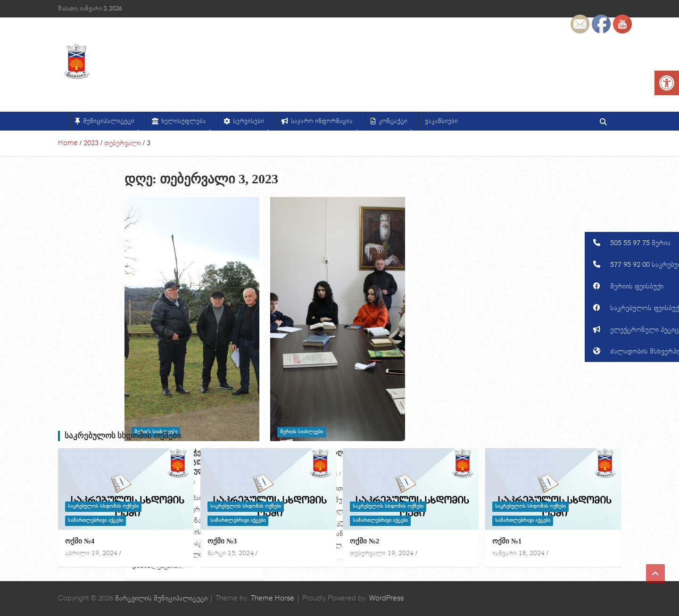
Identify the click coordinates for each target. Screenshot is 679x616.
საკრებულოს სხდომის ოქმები (123, 436)
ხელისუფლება (186, 124)
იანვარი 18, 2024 (518, 553)
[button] (632, 243)
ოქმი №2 (364, 541)
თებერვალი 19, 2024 (382, 553)
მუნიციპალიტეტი (111, 124)
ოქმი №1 (507, 541)
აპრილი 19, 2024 (91, 553)
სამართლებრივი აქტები (95, 520)
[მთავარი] (64, 121)
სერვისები (251, 124)
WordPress (386, 598)
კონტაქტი (396, 124)
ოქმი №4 (80, 541)
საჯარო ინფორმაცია (324, 124)
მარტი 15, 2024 (231, 553)
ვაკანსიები (441, 121)
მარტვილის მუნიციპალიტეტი (161, 598)
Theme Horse (273, 598)
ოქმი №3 (222, 541)
